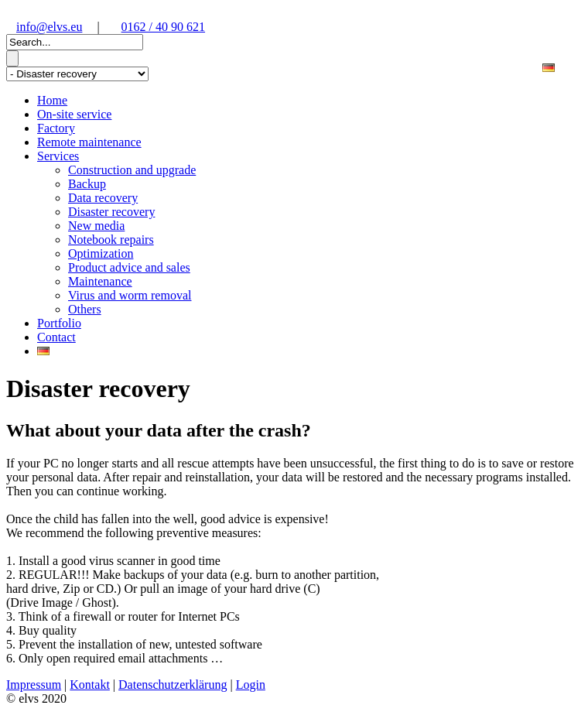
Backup (87, 184)
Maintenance (100, 281)
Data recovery (103, 198)
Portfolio (59, 323)
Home (52, 100)
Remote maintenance (89, 142)
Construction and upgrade (132, 170)
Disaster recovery (111, 212)
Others (85, 309)
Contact (56, 337)
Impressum (34, 685)
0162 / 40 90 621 (163, 27)
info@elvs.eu (49, 27)
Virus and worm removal (130, 295)
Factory (56, 128)
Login (251, 685)
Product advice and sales (129, 267)
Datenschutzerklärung (173, 685)
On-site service (74, 114)
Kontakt (90, 685)
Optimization (101, 253)
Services (58, 156)
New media (96, 226)
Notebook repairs (111, 240)
